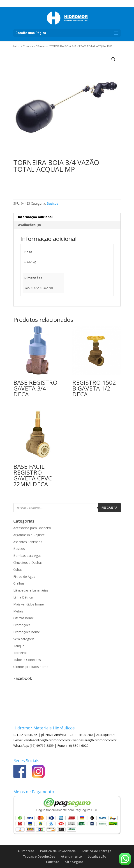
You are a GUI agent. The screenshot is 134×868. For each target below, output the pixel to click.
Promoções (22, 625)
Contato (53, 862)
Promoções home (27, 632)
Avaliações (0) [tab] (29, 225)
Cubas (18, 570)
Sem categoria (24, 639)
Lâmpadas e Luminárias (31, 590)
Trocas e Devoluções (39, 856)
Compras (29, 46)
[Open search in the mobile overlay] (67, 508)
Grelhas (19, 583)
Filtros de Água (24, 577)
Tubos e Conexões (27, 660)
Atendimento (71, 856)
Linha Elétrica (23, 597)
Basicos (43, 46)
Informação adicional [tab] (35, 217)
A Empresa (26, 851)
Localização (97, 856)
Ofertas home (24, 618)
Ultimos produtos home (31, 667)
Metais (18, 611)
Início (17, 46)
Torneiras (20, 653)
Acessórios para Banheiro (32, 528)
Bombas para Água (27, 556)
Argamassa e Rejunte (29, 535)
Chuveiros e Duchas (28, 563)
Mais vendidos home (29, 604)
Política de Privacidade (58, 851)
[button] (113, 59)
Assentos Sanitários (28, 542)
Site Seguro (74, 862)
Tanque (19, 646)
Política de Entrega (96, 851)
